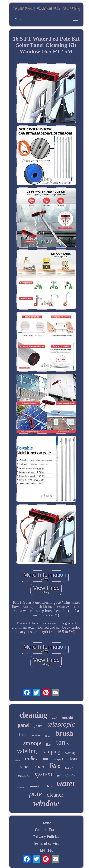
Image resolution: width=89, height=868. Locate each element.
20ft (55, 717)
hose (23, 735)
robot (25, 767)
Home (46, 823)
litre (55, 766)
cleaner (55, 795)
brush (64, 733)
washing (70, 753)
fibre (48, 736)
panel (24, 725)
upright (68, 717)
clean (73, 759)
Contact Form (46, 830)
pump (34, 786)
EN (42, 850)
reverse (36, 735)
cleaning (33, 715)
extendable (66, 775)
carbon (48, 786)
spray (69, 767)
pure (38, 726)
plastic (24, 775)
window (46, 803)
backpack (58, 759)
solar (40, 766)
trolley (31, 758)
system (44, 774)
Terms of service (46, 843)
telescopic (61, 724)
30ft (45, 759)
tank (63, 742)
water (66, 784)
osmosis (21, 787)
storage (32, 743)
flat (49, 744)
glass (18, 760)
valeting (27, 751)
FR (50, 850)
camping (51, 752)
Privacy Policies (46, 837)
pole (35, 794)
